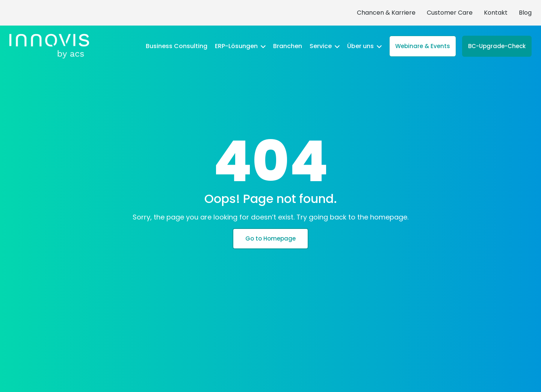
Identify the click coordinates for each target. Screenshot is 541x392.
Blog (525, 13)
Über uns (364, 46)
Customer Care (450, 13)
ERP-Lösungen (240, 46)
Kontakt (496, 13)
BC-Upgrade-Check (497, 46)
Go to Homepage (270, 238)
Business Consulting (177, 46)
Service (325, 46)
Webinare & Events (423, 46)
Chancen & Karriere (386, 13)
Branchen (288, 46)
